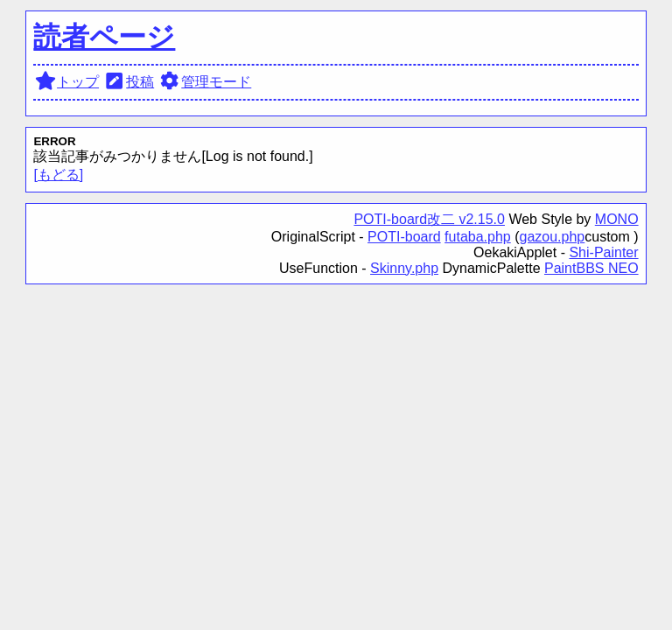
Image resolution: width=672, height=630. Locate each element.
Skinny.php (404, 268)
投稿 (129, 82)
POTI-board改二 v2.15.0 (429, 219)
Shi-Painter (603, 252)
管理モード (205, 82)
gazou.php (553, 237)
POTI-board (404, 237)
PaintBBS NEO (591, 268)
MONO (617, 219)
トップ (66, 82)
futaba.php (478, 237)
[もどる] (58, 175)
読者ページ (104, 37)
